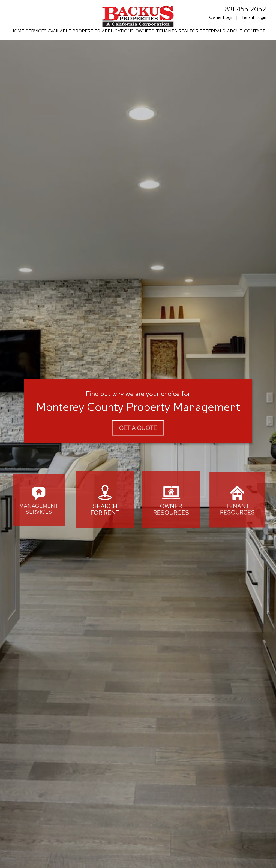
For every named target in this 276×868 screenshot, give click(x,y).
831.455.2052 (246, 9)
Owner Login (221, 17)
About (235, 31)
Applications (118, 31)
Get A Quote (138, 428)
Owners (145, 31)
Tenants (166, 31)
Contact (255, 31)
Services (36, 31)
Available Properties (74, 31)
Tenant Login (254, 17)
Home (17, 31)
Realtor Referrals (202, 31)
